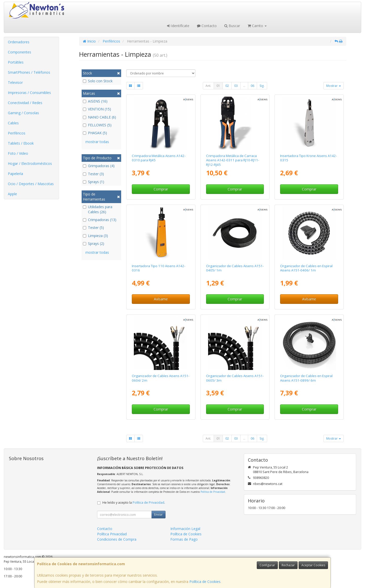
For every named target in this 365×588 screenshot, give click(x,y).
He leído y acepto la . (134, 503)
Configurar (267, 565)
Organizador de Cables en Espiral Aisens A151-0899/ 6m (306, 378)
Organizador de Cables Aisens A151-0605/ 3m (235, 378)
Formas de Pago (184, 539)
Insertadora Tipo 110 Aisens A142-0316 (159, 268)
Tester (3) (93, 174)
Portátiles (16, 62)
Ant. (208, 86)
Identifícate (178, 26)
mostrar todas (97, 142)
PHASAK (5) (95, 133)
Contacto (207, 26)
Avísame (161, 299)
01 (218, 86)
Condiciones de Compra (117, 539)
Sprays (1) (94, 182)
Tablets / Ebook (21, 143)
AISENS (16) (95, 101)
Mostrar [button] (334, 86)
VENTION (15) (97, 109)
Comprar (161, 189)
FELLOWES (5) (97, 125)
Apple (12, 194)
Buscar (232, 26)
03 (236, 86)
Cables (13, 123)
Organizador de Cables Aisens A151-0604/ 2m (161, 378)
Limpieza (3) (95, 236)
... (244, 86)
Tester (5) (93, 228)
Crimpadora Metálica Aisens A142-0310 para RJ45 (159, 158)
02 (227, 86)
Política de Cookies (205, 582)
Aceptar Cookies (313, 565)
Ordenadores (19, 42)
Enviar (158, 514)
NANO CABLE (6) (99, 117)
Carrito (257, 26)
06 (252, 86)
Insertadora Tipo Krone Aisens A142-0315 (308, 158)
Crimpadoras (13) (100, 220)
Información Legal (185, 529)
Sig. (262, 86)
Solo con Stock (98, 81)
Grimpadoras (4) (99, 166)
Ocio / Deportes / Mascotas (31, 184)
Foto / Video (18, 153)
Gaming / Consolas (23, 113)
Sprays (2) (94, 243)
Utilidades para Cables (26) (98, 209)
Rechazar (288, 565)
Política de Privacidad (213, 492)
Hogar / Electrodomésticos (30, 163)
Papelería (15, 174)
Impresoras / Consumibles (29, 93)
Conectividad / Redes (25, 103)
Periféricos (17, 133)
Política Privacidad (112, 534)
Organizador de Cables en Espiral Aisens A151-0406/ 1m (306, 268)
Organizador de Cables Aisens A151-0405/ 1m (235, 268)
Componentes (20, 52)
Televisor (15, 82)
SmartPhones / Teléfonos (29, 72)
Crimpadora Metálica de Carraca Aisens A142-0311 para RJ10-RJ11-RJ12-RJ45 (233, 160)
